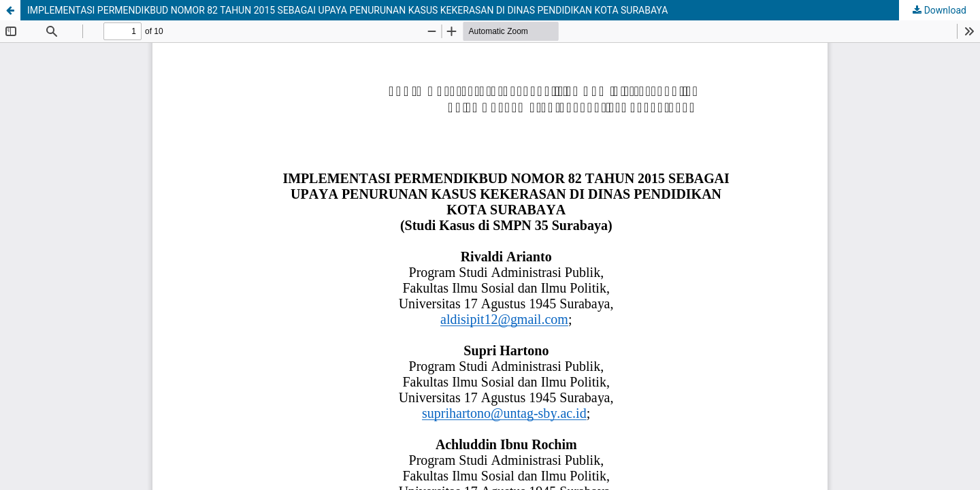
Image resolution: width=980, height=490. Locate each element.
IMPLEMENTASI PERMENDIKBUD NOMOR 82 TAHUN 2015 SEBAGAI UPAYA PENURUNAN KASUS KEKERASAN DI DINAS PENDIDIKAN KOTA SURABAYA (347, 10)
